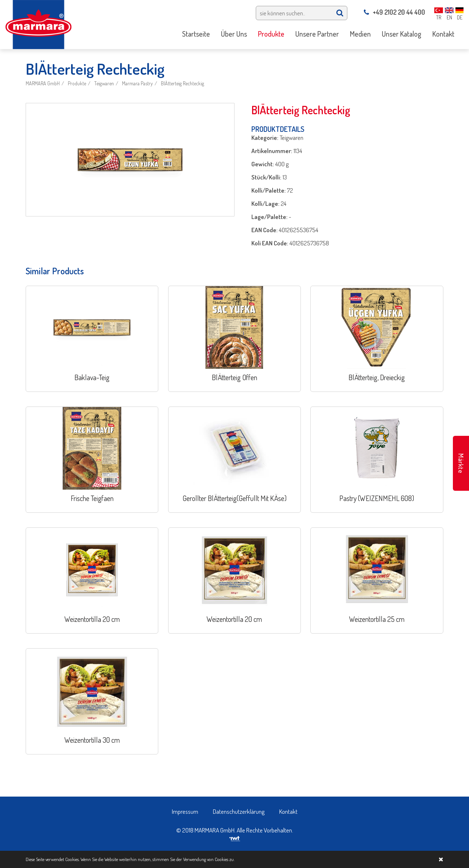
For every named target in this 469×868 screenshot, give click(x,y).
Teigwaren (104, 83)
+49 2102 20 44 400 (394, 12)
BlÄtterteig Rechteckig (182, 83)
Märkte (461, 463)
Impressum (185, 811)
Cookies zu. (225, 859)
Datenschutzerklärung (239, 811)
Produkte (77, 83)
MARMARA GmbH (43, 83)
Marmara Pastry (137, 83)
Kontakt (288, 811)
